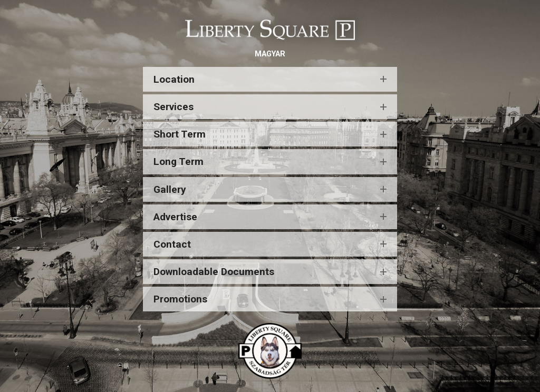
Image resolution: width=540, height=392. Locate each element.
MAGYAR (270, 54)
